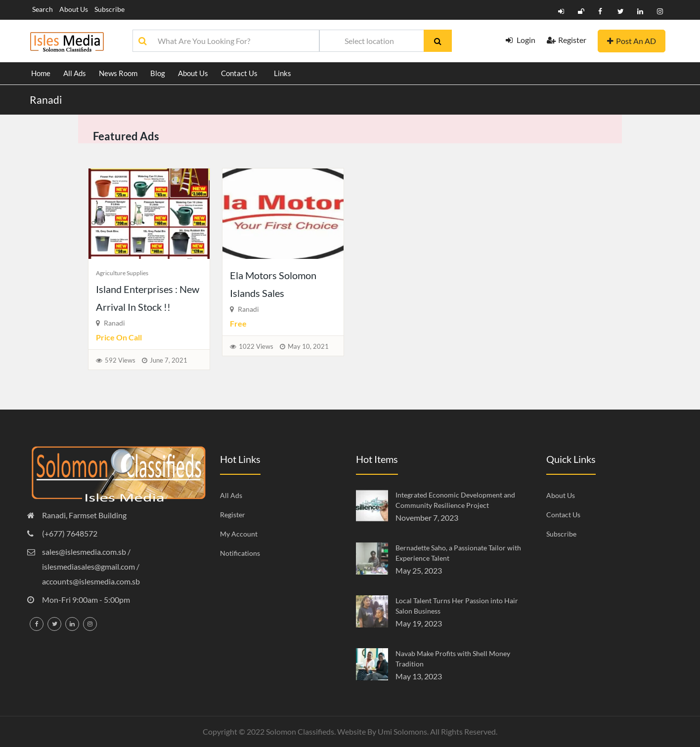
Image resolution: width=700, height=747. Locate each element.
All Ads (75, 73)
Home (41, 73)
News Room (118, 73)
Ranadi (46, 100)
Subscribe (109, 9)
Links (283, 73)
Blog (158, 73)
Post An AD (632, 41)
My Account (239, 534)
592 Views (120, 360)
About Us (74, 9)
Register (567, 40)
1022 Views (256, 346)
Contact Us (239, 73)
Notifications (240, 553)
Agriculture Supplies (122, 273)
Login (521, 40)
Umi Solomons (402, 731)
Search (43, 9)
